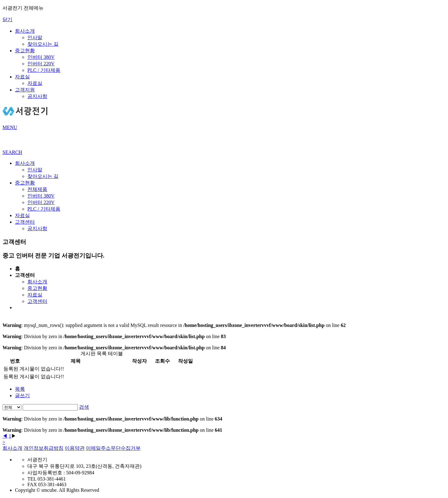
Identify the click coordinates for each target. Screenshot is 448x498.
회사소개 (25, 31)
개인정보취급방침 (44, 448)
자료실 (22, 77)
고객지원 (25, 90)
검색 (84, 407)
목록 (20, 389)
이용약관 (75, 448)
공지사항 (37, 96)
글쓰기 (22, 396)
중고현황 (25, 51)
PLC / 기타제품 (44, 70)
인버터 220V (41, 64)
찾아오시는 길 (43, 44)
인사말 (35, 37)
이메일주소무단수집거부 (113, 448)
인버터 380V (41, 57)
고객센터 (25, 222)
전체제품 (37, 189)
